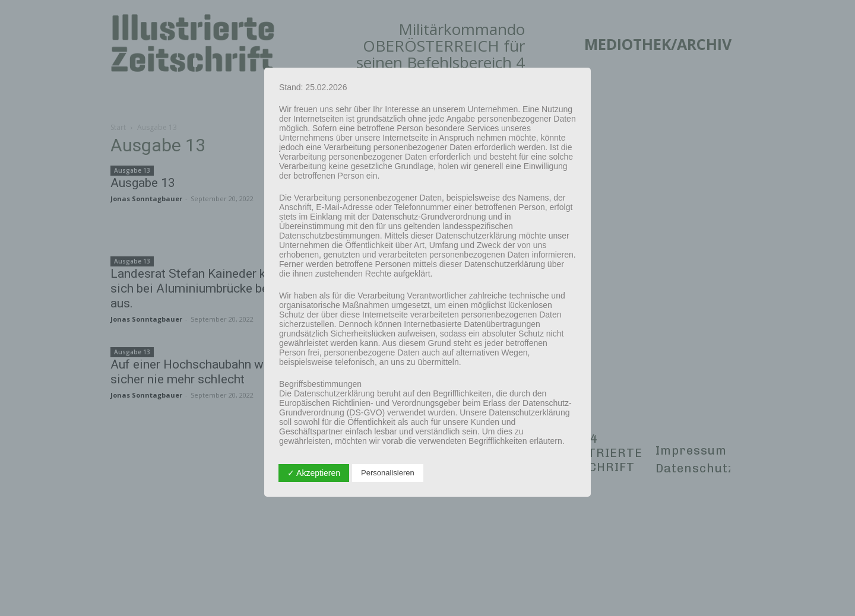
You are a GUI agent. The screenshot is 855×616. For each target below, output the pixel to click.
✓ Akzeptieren (314, 473)
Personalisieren (388, 473)
